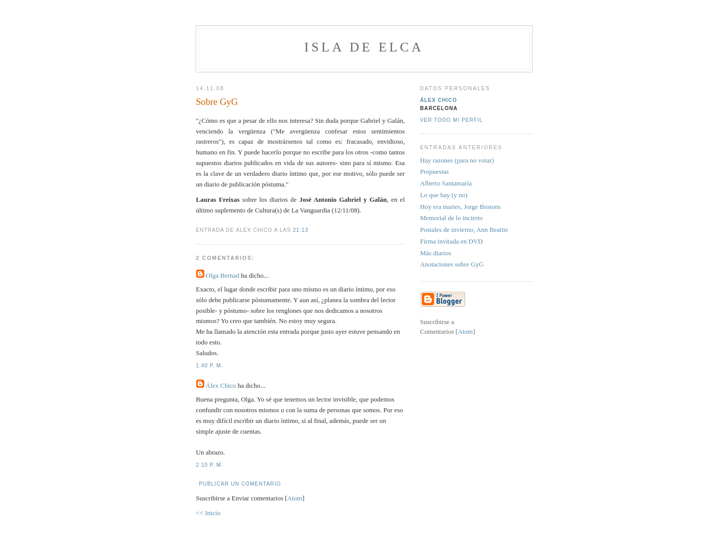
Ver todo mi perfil (452, 120)
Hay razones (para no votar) (457, 160)
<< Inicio (208, 513)
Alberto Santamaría (446, 183)
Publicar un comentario (240, 484)
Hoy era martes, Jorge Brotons (461, 207)
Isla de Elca (364, 47)
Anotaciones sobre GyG (452, 264)
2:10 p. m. (210, 465)
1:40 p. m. (210, 366)
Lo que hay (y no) (444, 195)
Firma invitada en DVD (452, 241)
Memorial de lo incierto (452, 218)
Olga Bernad (223, 275)
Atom (295, 498)
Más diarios (436, 253)
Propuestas (435, 171)
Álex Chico (221, 385)
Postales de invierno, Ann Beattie (464, 230)
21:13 (301, 230)
